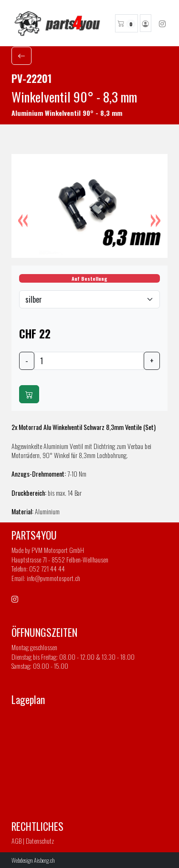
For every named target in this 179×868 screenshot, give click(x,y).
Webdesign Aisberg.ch (33, 860)
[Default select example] (89, 299)
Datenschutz (40, 841)
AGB (16, 841)
